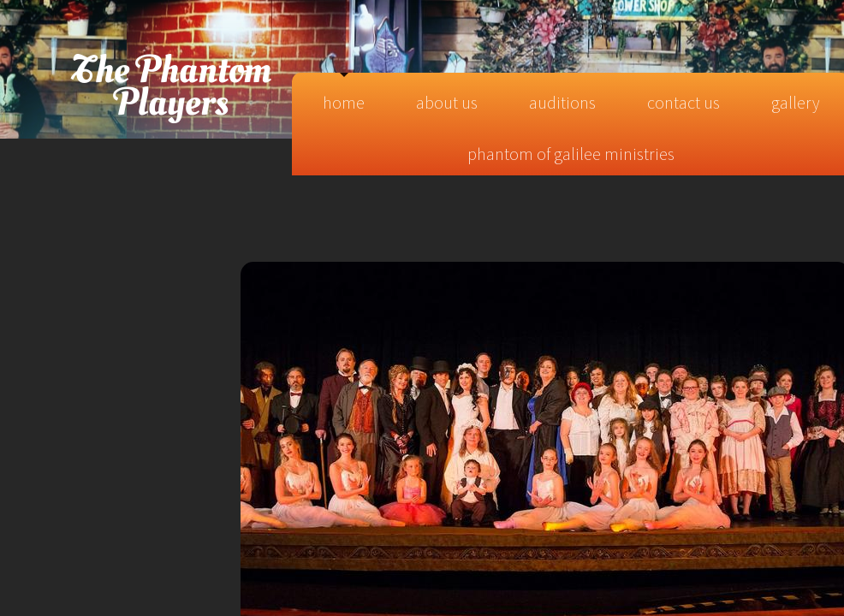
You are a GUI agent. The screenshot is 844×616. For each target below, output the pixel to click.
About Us (447, 102)
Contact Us (684, 102)
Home (344, 102)
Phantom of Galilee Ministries (571, 154)
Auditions (562, 102)
